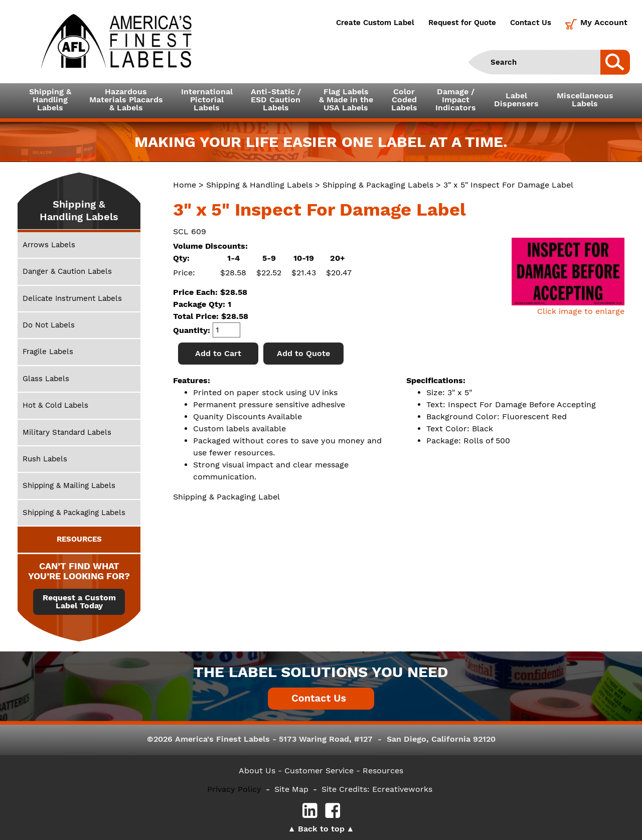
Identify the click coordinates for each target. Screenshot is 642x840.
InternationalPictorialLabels (207, 100)
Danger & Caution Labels (67, 271)
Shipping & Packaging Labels (378, 185)
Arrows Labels (49, 245)
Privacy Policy (234, 789)
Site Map (291, 789)
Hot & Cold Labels (55, 405)
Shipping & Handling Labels (259, 185)
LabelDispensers (516, 100)
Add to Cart (218, 353)
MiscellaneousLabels (585, 100)
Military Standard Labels (67, 432)
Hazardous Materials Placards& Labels (126, 100)
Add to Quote (303, 353)
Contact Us (531, 23)
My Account (604, 22)
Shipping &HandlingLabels (50, 100)
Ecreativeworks (402, 789)
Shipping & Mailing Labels (69, 485)
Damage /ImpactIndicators (456, 100)
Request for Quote (462, 23)
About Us (257, 771)
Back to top (321, 829)
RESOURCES (79, 539)
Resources (383, 771)
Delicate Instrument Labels (72, 298)
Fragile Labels (48, 352)
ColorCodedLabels (404, 100)
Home (185, 185)
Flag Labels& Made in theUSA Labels (346, 100)
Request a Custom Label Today (79, 602)
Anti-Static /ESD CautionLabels (276, 100)
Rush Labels (45, 459)
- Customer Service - (319, 771)
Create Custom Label (375, 23)
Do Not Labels (49, 325)
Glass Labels (46, 379)
